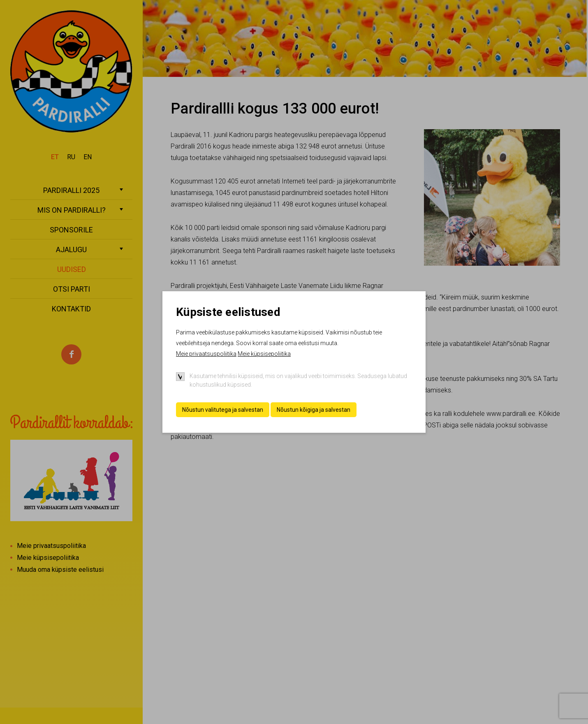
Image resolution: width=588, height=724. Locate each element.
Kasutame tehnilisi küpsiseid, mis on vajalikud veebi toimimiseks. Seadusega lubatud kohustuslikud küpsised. (298, 380)
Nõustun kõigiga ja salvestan (314, 410)
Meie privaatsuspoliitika (206, 354)
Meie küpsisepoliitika (264, 354)
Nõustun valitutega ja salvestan (223, 410)
